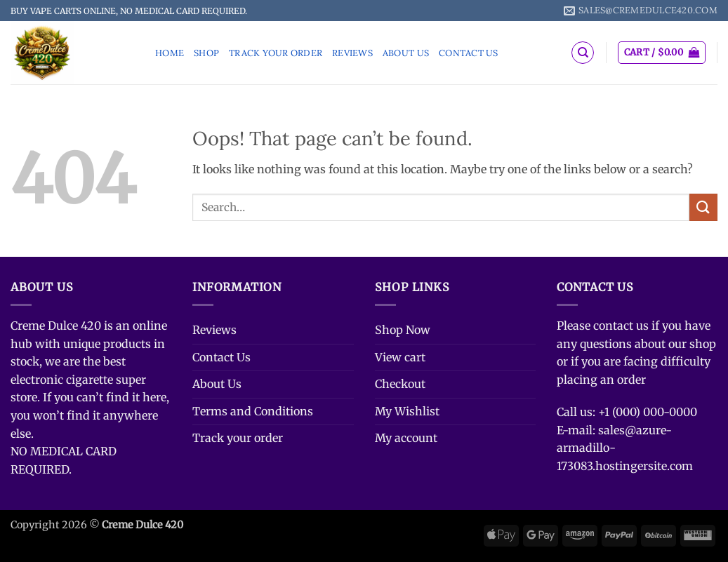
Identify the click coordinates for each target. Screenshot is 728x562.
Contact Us (469, 53)
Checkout (400, 384)
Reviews (352, 53)
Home (170, 53)
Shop (206, 53)
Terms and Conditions (253, 411)
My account (406, 438)
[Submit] (703, 207)
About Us (406, 53)
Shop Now (403, 330)
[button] (662, 53)
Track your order (276, 53)
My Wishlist (407, 411)
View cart (400, 357)
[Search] (583, 53)
